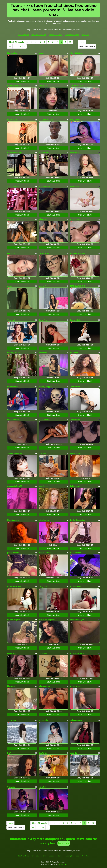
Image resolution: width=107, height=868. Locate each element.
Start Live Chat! (22, 81)
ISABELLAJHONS (78, 286)
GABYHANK (44, 253)
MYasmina (75, 153)
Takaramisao (76, 419)
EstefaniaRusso (14, 86)
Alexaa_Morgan (77, 86)
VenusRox (43, 86)
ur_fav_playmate (14, 620)
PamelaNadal (76, 320)
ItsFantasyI (75, 486)
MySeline (11, 253)
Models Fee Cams (56, 35)
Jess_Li (73, 753)
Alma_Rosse (76, 686)
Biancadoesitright (15, 153)
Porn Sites (85, 35)
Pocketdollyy (76, 553)
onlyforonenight (77, 620)
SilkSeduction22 (46, 120)
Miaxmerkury (44, 686)
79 (20, 46)
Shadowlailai (44, 187)
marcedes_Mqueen (47, 620)
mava (10, 286)
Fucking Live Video (72, 35)
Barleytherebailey (78, 520)
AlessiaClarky (45, 720)
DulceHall (43, 453)
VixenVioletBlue (14, 587)
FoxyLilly (43, 587)
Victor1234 (12, 720)
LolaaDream (12, 219)
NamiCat (42, 787)
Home (82, 42)
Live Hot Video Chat (39, 35)
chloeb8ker (43, 486)
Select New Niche (87, 46)
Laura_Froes (44, 286)
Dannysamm (13, 387)
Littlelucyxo (44, 520)
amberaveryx (76, 453)
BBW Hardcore (23, 35)
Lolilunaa (43, 654)
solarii (41, 53)
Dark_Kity (43, 320)
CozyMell (11, 320)
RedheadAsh (76, 587)
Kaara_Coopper (45, 387)
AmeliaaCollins (77, 219)
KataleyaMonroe (77, 654)
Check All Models (16, 42)
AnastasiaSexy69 (15, 486)
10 (70, 42)
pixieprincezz (13, 553)
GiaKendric (44, 753)
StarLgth (11, 787)
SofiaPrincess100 (15, 453)
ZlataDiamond (13, 520)
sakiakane (43, 353)
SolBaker (74, 353)
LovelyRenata (13, 419)
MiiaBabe (43, 219)
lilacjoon (11, 686)
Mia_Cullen (12, 53)
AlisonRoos (44, 153)
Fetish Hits (63, 864)
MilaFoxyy (12, 654)
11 (10, 46)
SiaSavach (75, 187)
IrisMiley (11, 753)
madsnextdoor (45, 553)
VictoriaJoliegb (77, 53)
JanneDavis (75, 387)
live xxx (64, 843)
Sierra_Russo (13, 187)
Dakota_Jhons (13, 353)
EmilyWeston (44, 419)
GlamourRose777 (78, 253)
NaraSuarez (12, 120)
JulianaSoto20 (76, 720)
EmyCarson (75, 120)
